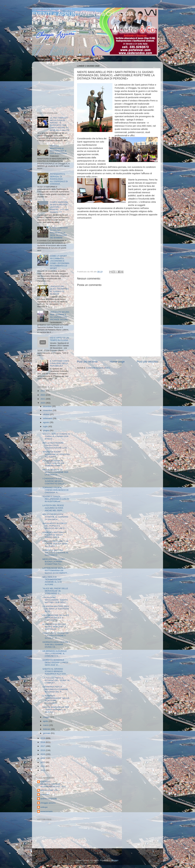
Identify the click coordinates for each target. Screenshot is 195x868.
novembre (48, 410)
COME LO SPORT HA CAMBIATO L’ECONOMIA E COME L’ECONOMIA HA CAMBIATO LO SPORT (59, 262)
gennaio (47, 733)
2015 (43, 754)
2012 (43, 766)
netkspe (44, 807)
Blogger (115, 860)
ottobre (46, 414)
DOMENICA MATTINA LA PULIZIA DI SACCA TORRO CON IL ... (54, 535)
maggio (47, 717)
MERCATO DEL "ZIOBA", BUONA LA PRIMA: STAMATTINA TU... (54, 562)
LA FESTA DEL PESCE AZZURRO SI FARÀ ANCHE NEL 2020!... (53, 508)
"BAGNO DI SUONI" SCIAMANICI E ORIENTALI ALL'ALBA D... (56, 454)
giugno (46, 430)
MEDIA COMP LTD (49, 790)
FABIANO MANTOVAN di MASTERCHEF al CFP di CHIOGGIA (58, 150)
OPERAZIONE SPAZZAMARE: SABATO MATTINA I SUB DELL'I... (55, 600)
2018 (43, 742)
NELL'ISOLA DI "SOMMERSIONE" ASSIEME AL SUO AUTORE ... (52, 581)
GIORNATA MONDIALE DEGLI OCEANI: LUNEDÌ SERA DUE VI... (55, 662)
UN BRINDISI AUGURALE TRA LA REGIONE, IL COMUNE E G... (55, 654)
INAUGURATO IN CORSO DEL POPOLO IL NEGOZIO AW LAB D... (55, 526)
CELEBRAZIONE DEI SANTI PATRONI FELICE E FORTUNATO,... (56, 618)
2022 (43, 395)
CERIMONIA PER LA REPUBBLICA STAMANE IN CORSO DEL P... (55, 689)
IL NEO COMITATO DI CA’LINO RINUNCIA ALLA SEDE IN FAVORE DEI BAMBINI (59, 233)
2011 (43, 770)
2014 (43, 758)
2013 (43, 762)
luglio (46, 426)
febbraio (47, 729)
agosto (46, 422)
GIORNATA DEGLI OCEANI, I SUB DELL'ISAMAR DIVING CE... (56, 645)
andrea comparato (49, 799)
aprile (46, 721)
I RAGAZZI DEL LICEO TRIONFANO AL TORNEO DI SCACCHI (59, 290)
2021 (43, 399)
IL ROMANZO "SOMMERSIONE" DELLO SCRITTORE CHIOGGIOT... (56, 699)
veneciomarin (46, 811)
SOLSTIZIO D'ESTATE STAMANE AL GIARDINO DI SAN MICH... (55, 517)
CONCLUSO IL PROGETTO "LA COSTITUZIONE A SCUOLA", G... (55, 636)
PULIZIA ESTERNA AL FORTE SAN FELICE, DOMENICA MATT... (54, 463)
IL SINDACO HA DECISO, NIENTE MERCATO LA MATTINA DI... (54, 627)
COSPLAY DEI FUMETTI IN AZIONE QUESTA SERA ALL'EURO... (55, 544)
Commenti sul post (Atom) (98, 368)
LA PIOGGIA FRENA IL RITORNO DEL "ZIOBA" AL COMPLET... (56, 680)
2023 (43, 391)
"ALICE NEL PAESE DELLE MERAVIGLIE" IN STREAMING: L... (55, 591)
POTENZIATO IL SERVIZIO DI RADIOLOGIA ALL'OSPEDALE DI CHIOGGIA (59, 179)
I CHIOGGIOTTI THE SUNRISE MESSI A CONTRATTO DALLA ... (55, 481)
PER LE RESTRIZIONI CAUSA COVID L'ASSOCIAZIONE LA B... (55, 445)
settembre (48, 418)
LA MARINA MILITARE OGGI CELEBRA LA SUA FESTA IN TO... (56, 609)
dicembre (47, 406)
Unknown (45, 794)
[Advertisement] (56, 87)
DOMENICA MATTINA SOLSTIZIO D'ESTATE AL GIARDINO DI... (56, 553)
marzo (46, 725)
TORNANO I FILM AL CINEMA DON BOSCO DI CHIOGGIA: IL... (55, 490)
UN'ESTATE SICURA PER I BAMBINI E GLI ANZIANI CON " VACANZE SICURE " (59, 316)
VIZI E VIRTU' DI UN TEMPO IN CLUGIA (59, 339)
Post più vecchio (147, 362)
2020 (43, 403)
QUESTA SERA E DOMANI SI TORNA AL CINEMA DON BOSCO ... (56, 436)
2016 (43, 750)
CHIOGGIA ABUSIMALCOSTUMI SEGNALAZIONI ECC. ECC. (53, 784)
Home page (44, 59)
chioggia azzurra (48, 803)
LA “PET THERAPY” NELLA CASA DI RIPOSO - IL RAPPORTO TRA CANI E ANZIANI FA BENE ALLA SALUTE (60, 124)
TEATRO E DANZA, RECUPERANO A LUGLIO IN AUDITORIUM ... (56, 499)
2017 (43, 746)
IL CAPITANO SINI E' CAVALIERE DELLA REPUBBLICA (60, 363)
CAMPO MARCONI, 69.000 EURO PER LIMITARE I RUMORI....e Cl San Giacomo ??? (59, 207)
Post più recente (87, 362)
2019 (43, 738)
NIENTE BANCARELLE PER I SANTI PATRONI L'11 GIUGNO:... (56, 710)
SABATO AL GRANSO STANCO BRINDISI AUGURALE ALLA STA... (55, 671)
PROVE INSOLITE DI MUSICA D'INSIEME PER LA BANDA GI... (55, 472)
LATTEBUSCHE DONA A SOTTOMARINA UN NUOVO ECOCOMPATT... (56, 570)
